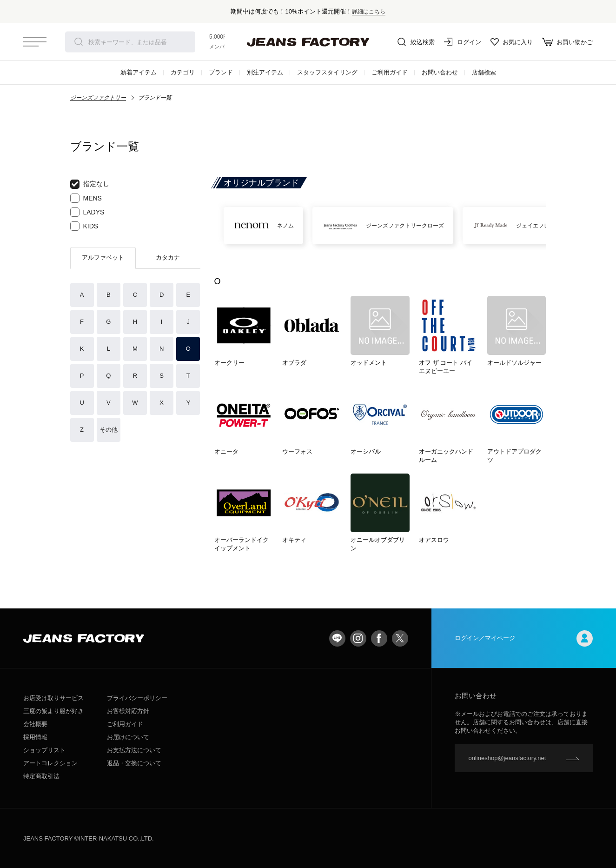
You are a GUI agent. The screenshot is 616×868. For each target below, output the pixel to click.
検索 (79, 42)
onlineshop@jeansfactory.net (507, 758)
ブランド (221, 72)
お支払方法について (134, 750)
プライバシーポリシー (137, 698)
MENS (86, 198)
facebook (379, 638)
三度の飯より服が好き (53, 711)
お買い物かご (567, 42)
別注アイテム (265, 72)
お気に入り (512, 42)
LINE (337, 638)
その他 (109, 430)
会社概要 (35, 724)
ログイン (463, 42)
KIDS (84, 226)
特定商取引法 (41, 776)
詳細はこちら (369, 11)
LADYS (87, 212)
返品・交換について (134, 763)
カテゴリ (183, 72)
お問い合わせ (440, 72)
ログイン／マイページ (524, 638)
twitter (400, 638)
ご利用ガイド (390, 72)
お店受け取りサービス (53, 698)
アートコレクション (50, 763)
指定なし (90, 184)
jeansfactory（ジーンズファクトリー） (308, 42)
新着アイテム (139, 72)
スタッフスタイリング (327, 72)
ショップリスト (44, 750)
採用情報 (35, 737)
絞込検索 (416, 42)
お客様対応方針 (128, 711)
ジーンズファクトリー (98, 98)
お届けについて (128, 737)
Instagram (358, 638)
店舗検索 (484, 72)
